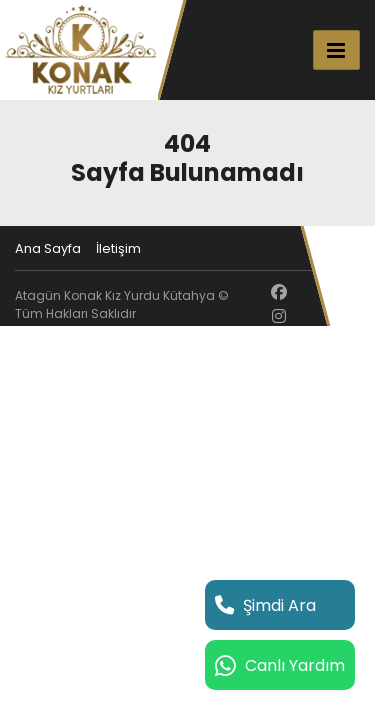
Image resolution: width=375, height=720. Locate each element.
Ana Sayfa (48, 248)
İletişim (118, 248)
